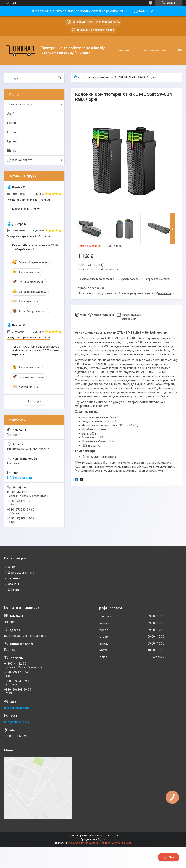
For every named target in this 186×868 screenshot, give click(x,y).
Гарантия (14, 578)
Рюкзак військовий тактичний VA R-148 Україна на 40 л (35, 247)
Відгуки (12, 151)
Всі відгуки (34, 401)
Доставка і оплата (20, 160)
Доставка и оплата (21, 573)
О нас (12, 567)
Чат (169, 857)
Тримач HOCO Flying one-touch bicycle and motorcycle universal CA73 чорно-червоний (36, 350)
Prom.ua (113, 836)
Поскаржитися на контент (83, 843)
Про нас (13, 141)
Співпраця (15, 590)
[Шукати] (60, 78)
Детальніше (144, 11)
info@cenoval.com (20, 478)
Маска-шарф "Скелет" (26, 209)
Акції (11, 114)
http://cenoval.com (17, 708)
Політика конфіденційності (116, 843)
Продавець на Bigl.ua (93, 839)
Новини (12, 123)
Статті (12, 132)
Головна (124, 50)
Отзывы (13, 584)
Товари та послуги (153, 50)
